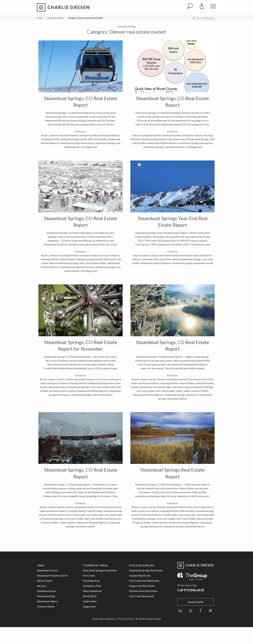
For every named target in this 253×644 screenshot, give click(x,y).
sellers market (192, 391)
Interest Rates (67, 259)
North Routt (90, 596)
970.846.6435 (194, 590)
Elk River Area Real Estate (143, 591)
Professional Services (60, 515)
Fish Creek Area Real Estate (144, 581)
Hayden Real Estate (140, 575)
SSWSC (205, 391)
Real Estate (110, 259)
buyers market (141, 255)
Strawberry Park (92, 586)
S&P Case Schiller (97, 139)
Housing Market (50, 139)
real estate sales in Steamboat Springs (188, 139)
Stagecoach (89, 606)
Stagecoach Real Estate (142, 586)
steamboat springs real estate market (164, 147)
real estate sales (150, 259)
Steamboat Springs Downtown (100, 570)
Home (40, 18)
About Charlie (45, 581)
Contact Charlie (46, 606)
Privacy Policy (126, 619)
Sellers (103, 263)
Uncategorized (89, 147)
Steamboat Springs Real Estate (146, 570)
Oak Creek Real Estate (141, 596)
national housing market (74, 139)
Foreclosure (102, 379)
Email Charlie (196, 602)
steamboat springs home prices (77, 143)
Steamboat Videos (47, 601)
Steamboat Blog (55, 18)
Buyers (45, 135)
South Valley (90, 601)
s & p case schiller (100, 387)
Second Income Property (63, 391)
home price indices (109, 135)
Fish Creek (89, 575)
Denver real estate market (64, 135)
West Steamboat (92, 591)
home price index (89, 135)
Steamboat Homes (47, 570)
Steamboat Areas (47, 591)
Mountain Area (91, 581)
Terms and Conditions (104, 619)
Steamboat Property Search (52, 575)
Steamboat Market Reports (162, 143)
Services (42, 586)
